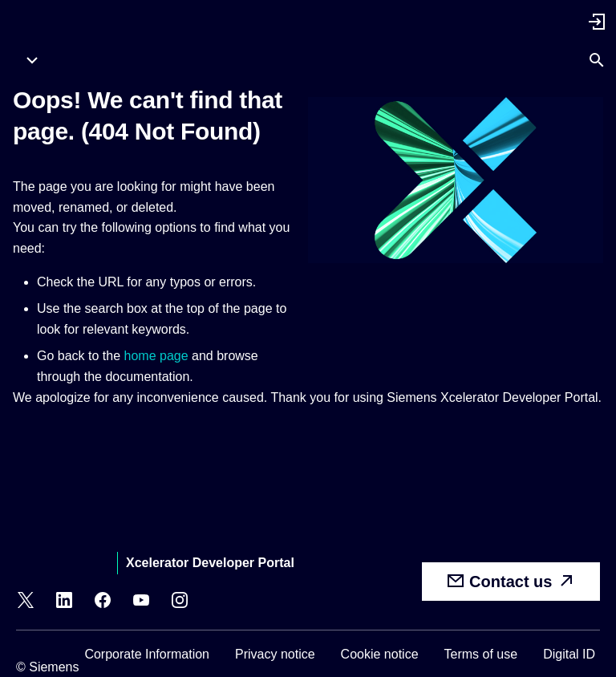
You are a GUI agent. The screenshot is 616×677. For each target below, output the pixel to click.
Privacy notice (275, 654)
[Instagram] (180, 602)
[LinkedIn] (64, 602)
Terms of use (481, 654)
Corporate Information (147, 654)
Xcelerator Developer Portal (210, 563)
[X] (26, 602)
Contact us (511, 581)
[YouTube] (141, 602)
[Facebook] (103, 602)
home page (156, 356)
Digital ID (569, 654)
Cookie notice (380, 654)
